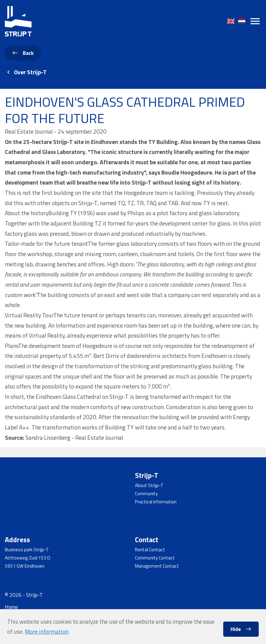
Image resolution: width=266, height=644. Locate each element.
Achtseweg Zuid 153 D (28, 558)
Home (11, 607)
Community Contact (155, 558)
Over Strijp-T (30, 72)
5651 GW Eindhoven (25, 566)
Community (146, 494)
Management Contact (157, 566)
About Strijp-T (149, 485)
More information (47, 631)
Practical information (156, 502)
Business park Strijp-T (27, 550)
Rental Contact (150, 550)
